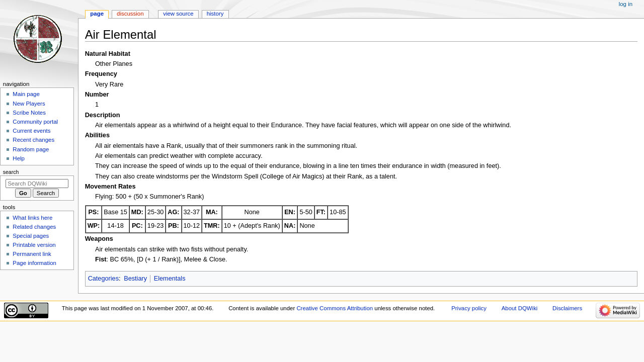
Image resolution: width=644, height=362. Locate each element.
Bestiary (135, 279)
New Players (29, 104)
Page (97, 14)
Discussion (130, 14)
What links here (32, 218)
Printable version (34, 245)
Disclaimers (567, 308)
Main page (26, 94)
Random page (31, 149)
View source (178, 14)
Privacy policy (469, 308)
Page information (34, 263)
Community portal (35, 122)
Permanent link (32, 254)
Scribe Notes (29, 113)
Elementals (170, 279)
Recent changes (33, 140)
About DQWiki (520, 308)
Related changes (34, 227)
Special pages (31, 236)
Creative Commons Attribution (335, 308)
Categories (103, 279)
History (215, 14)
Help (19, 158)
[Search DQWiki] (37, 184)
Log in (626, 4)
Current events (31, 131)
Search (11, 172)
